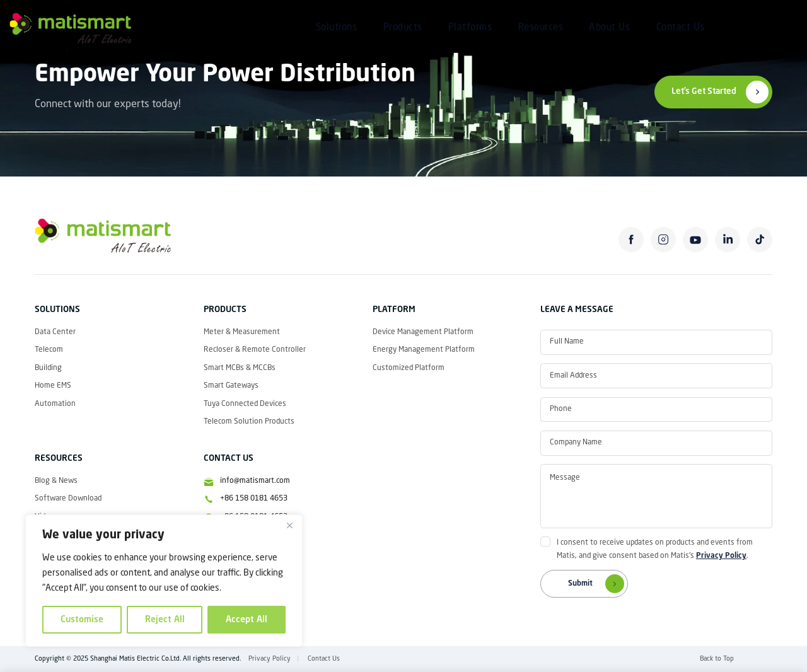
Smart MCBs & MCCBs (240, 368)
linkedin (728, 240)
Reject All (165, 620)
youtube (696, 240)
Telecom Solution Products (249, 422)
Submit (598, 584)
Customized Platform (409, 368)
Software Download (68, 499)
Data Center (55, 332)
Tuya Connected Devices (245, 404)
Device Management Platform (423, 332)
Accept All (247, 620)
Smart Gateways (231, 386)
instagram (664, 240)
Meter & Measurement (242, 332)
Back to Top (717, 659)
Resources (541, 28)
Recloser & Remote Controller (255, 350)
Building (48, 368)
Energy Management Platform (424, 350)
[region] (164, 581)
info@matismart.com (255, 481)
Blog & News (56, 481)
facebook (631, 240)
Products (403, 28)
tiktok (760, 240)
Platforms (470, 28)
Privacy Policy (721, 556)
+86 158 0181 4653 (254, 499)
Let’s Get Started (704, 92)
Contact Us (681, 28)
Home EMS (53, 386)
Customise (82, 620)
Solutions (337, 28)
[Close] (289, 525)
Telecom (49, 350)
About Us (609, 28)
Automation (55, 404)
